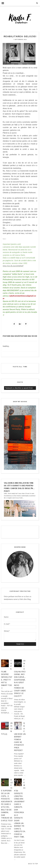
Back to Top (33, 864)
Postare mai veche (28, 336)
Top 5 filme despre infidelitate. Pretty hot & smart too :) (7, 674)
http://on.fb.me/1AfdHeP (13, 266)
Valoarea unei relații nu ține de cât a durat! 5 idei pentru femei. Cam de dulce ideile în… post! (19, 487)
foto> (4, 239)
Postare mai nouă (11, 336)
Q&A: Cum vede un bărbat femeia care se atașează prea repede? (20, 737)
